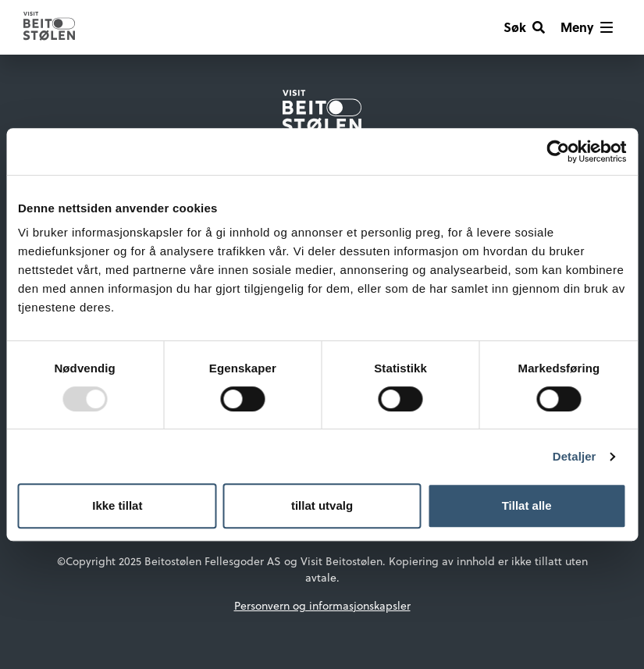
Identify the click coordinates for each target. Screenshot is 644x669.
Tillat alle (527, 505)
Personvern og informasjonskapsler (322, 606)
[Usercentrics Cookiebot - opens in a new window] (558, 151)
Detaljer (575, 456)
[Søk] (524, 27)
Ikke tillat (117, 505)
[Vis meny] (587, 27)
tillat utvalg (322, 505)
